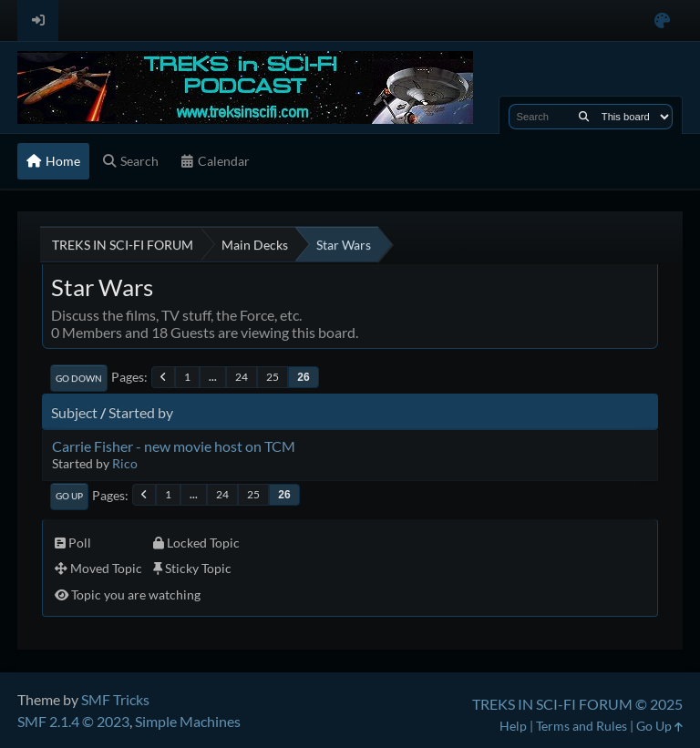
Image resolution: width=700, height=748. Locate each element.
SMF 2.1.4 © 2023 (73, 721)
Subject (74, 412)
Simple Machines (188, 721)
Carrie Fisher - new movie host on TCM (174, 446)
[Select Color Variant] (662, 20)
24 (242, 377)
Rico (125, 463)
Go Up (69, 496)
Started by (141, 412)
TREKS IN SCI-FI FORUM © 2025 (577, 704)
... (213, 377)
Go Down (79, 378)
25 (273, 377)
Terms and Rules (582, 726)
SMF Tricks (115, 699)
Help (513, 726)
